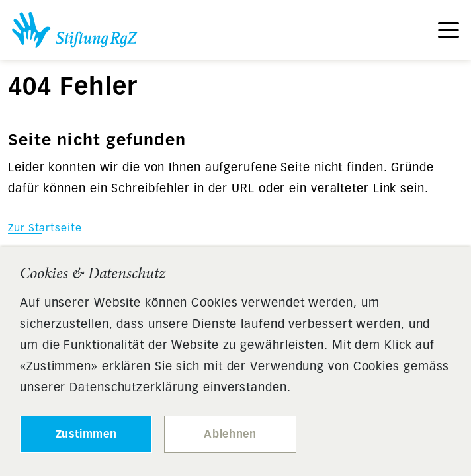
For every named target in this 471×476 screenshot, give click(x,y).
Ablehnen (230, 434)
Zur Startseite (45, 228)
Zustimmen (86, 434)
